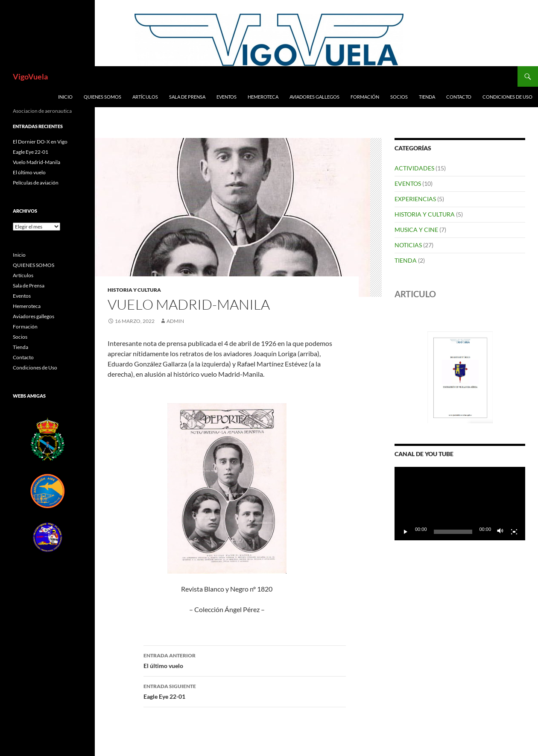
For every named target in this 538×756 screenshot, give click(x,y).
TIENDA (406, 260)
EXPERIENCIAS (415, 199)
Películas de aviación (36, 183)
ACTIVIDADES (414, 168)
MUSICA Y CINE (416, 230)
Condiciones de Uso (507, 97)
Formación (365, 97)
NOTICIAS (408, 245)
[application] (460, 504)
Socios (399, 97)
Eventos (227, 97)
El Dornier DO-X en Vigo (40, 142)
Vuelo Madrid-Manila (37, 162)
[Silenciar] (500, 532)
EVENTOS (408, 183)
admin (175, 321)
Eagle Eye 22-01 (245, 691)
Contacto (459, 97)
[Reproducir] (406, 532)
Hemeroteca (263, 97)
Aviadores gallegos (314, 97)
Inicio (65, 97)
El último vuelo (245, 660)
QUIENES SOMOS (102, 97)
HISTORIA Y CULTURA (134, 290)
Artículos (145, 97)
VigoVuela (30, 76)
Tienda (427, 97)
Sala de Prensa (187, 97)
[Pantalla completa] (514, 532)
